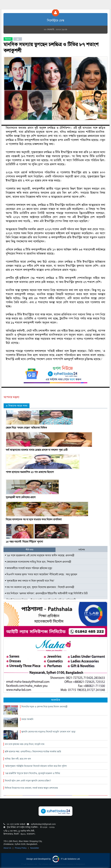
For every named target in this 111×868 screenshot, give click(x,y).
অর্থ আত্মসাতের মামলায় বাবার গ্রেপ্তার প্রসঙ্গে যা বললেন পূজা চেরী (37, 450)
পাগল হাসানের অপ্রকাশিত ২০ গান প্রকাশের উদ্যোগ (30, 472)
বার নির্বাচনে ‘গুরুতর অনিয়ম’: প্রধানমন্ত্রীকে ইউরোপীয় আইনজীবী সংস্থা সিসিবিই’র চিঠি (46, 593)
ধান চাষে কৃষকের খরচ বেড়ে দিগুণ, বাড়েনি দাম (25, 744)
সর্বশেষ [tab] (82, 550)
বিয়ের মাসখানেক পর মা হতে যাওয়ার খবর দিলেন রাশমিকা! (34, 519)
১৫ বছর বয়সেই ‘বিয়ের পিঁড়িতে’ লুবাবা (24, 542)
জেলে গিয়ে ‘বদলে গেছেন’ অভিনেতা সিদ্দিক (26, 428)
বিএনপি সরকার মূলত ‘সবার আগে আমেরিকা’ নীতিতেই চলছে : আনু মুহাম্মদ (41, 574)
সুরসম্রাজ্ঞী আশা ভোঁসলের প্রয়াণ (21, 497)
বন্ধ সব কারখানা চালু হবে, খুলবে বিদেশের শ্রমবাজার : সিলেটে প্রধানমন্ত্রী (40, 587)
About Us (8, 848)
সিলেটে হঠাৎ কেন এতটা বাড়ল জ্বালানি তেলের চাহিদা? (28, 781)
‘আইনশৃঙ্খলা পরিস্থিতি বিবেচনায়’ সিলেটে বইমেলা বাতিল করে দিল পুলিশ (36, 766)
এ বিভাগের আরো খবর (17, 406)
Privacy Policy (21, 848)
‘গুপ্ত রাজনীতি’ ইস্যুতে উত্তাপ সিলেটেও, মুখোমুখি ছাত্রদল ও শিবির (32, 773)
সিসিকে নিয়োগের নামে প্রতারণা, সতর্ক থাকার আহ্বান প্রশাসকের (31, 788)
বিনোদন (8, 39)
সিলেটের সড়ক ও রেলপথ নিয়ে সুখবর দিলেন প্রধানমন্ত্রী (44, 707)
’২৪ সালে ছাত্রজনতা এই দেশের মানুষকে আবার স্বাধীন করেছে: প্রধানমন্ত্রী (40, 555)
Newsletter (35, 848)
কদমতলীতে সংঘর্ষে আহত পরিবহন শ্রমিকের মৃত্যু (29, 568)
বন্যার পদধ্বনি (27, 719)
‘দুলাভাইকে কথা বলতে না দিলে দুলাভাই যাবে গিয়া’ (30, 581)
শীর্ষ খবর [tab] (29, 550)
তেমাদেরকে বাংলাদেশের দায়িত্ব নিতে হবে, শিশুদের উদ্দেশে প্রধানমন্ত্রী (38, 562)
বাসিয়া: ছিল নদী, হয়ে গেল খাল (18, 759)
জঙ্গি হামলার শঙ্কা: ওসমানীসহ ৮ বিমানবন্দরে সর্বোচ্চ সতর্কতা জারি (33, 752)
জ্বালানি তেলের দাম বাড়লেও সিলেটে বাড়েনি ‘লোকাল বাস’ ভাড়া (48, 732)
